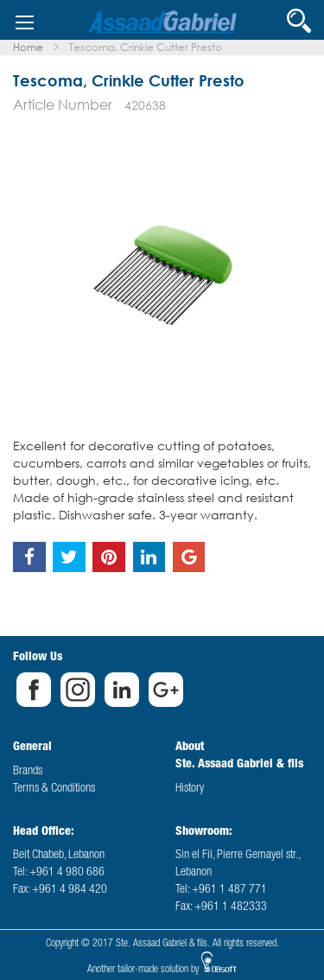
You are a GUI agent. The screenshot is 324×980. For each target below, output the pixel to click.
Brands (28, 772)
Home (28, 47)
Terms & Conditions (54, 789)
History (190, 789)
